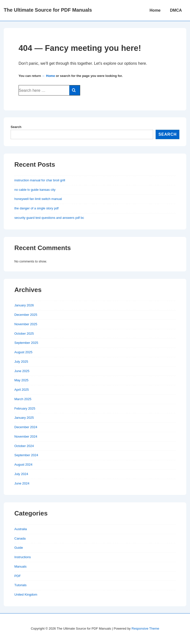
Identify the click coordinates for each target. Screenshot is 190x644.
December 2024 (26, 427)
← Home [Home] (48, 76)
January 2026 (24, 305)
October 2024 (24, 446)
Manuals (20, 566)
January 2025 (24, 418)
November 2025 (26, 324)
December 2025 (26, 315)
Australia (21, 529)
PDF (18, 576)
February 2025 (25, 408)
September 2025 (26, 343)
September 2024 (26, 455)
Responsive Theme (145, 628)
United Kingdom (26, 595)
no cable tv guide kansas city (35, 190)
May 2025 (21, 380)
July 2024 (21, 474)
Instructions (23, 557)
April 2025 (22, 390)
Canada (20, 538)
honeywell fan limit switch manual (38, 199)
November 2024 (26, 436)
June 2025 (22, 371)
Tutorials (20, 585)
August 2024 (23, 465)
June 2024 (22, 483)
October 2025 (24, 334)
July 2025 (21, 362)
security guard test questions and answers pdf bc (49, 218)
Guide (19, 548)
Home (155, 10)
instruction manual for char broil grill (40, 180)
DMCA (176, 10)
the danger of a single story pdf (36, 208)
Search (16, 127)
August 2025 (23, 352)
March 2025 (23, 399)
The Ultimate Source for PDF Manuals (48, 10)
